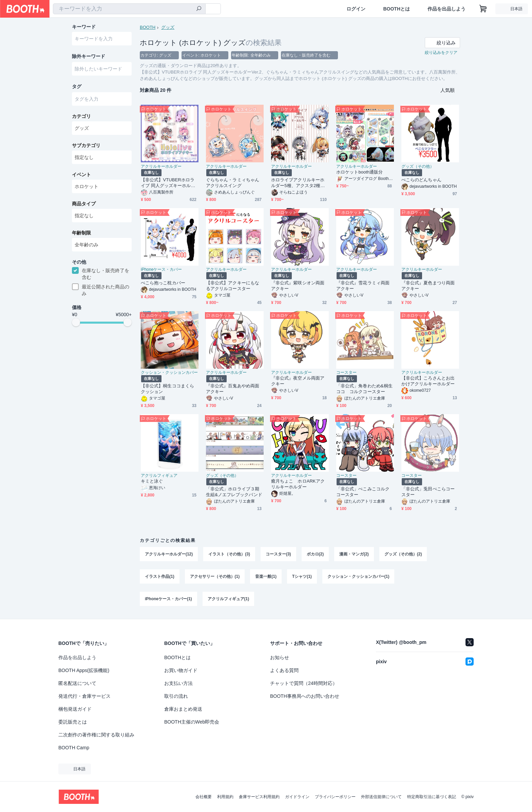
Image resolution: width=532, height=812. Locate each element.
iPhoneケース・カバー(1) (168, 599)
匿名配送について (77, 683)
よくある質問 (284, 670)
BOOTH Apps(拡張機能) (84, 670)
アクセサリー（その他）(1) (215, 577)
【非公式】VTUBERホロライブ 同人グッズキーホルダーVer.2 (168, 183)
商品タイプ (84, 204)
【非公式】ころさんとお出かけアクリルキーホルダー (428, 381)
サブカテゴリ (86, 146)
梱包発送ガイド (75, 709)
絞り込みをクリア (441, 53)
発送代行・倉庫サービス (84, 696)
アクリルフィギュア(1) (229, 599)
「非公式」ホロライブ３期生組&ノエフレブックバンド (234, 492)
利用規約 (225, 797)
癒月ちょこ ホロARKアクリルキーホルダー (298, 484)
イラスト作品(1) (160, 577)
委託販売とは (73, 722)
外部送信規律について (381, 797)
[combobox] (129, 9)
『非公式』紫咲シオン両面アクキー (298, 286)
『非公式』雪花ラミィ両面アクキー (363, 286)
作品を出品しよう (446, 9)
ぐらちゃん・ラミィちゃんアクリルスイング (233, 183)
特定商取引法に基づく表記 (432, 797)
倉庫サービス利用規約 (259, 797)
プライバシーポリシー (335, 797)
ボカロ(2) (315, 554)
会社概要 (204, 797)
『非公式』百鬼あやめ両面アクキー (233, 389)
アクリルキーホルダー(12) (169, 554)
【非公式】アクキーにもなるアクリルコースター (233, 286)
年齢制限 (81, 234)
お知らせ (280, 657)
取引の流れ (176, 696)
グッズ (168, 27)
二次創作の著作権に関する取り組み (96, 735)
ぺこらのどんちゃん (421, 180)
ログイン (356, 9)
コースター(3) (278, 554)
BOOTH (148, 27)
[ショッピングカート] (483, 9)
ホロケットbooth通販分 (360, 172)
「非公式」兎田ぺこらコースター (428, 492)
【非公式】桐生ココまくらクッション (167, 389)
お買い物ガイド (181, 670)
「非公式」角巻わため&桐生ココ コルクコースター (364, 389)
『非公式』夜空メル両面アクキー (298, 381)
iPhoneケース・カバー (161, 270)
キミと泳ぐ (152, 481)
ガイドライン (297, 797)
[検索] (199, 9)
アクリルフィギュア (159, 476)
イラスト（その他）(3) (229, 554)
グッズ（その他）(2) (403, 554)
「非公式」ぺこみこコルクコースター (363, 492)
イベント (81, 175)
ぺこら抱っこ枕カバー (163, 283)
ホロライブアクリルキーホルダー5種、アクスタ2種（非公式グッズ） (298, 183)
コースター (346, 373)
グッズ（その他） (418, 167)
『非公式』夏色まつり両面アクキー (428, 286)
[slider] (76, 323)
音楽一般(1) (266, 577)
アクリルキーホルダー (161, 167)
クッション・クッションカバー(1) (358, 577)
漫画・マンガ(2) (354, 554)
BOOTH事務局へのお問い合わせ (305, 696)
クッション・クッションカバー (169, 373)
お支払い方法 (178, 683)
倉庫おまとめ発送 (183, 709)
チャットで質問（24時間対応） (304, 683)
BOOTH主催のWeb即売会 (192, 722)
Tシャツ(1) (302, 577)
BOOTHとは (396, 9)
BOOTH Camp (74, 748)
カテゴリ (81, 117)
